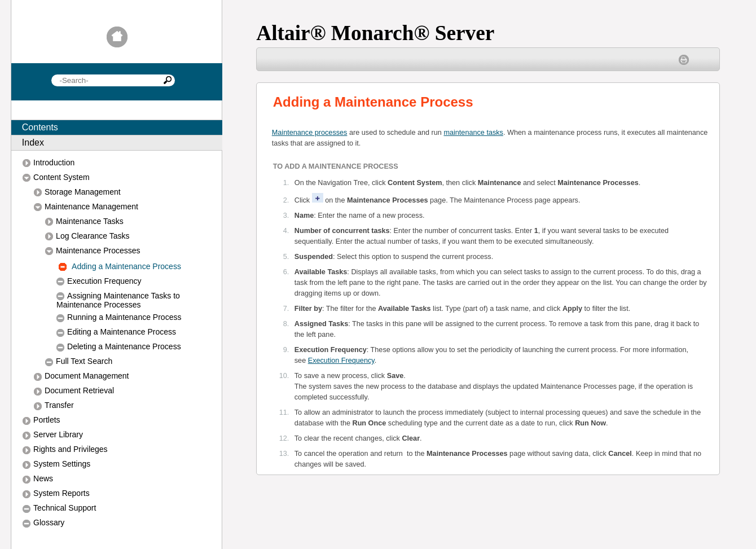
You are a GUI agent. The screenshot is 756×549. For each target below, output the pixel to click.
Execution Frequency (341, 361)
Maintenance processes (310, 133)
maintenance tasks (473, 133)
